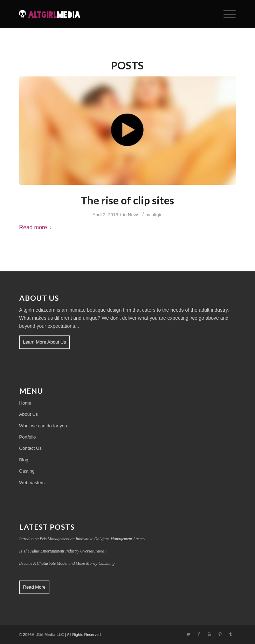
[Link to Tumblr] (230, 634)
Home (25, 403)
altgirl (157, 215)
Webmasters (32, 483)
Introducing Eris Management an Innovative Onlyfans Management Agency (82, 539)
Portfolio (28, 437)
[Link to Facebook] (199, 634)
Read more (37, 227)
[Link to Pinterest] (220, 634)
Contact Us (30, 448)
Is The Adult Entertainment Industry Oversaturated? (63, 551)
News (134, 215)
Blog (24, 460)
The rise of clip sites (127, 200)
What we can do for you (43, 426)
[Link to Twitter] (188, 634)
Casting (27, 471)
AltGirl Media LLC (48, 635)
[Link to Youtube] (209, 634)
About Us (29, 414)
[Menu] (226, 14)
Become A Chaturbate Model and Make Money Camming (67, 563)
